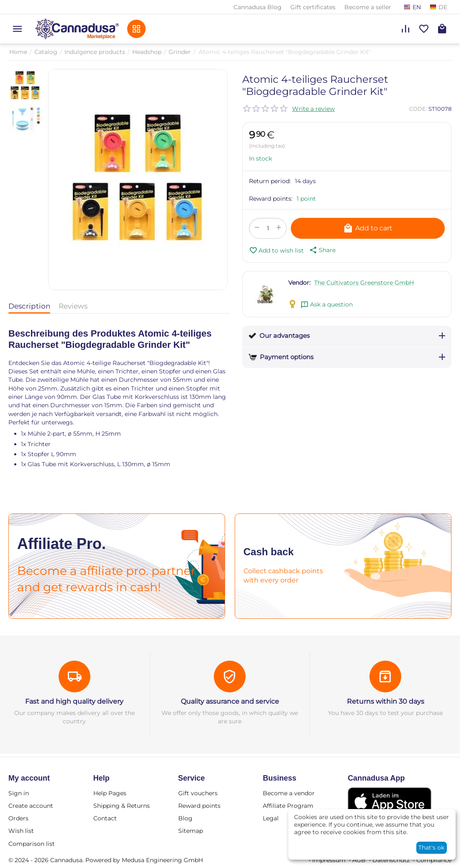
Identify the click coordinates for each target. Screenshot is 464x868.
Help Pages (110, 793)
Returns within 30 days (386, 701)
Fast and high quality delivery (74, 701)
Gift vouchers (198, 793)
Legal (271, 818)
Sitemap (191, 831)
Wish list (21, 831)
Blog (185, 818)
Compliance (434, 860)
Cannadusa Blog (258, 7)
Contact (105, 818)
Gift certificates (313, 7)
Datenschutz (391, 860)
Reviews (73, 306)
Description (29, 306)
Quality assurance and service (230, 701)
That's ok (431, 848)
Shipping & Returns (122, 806)
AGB (359, 860)
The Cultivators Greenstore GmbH (364, 283)
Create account (31, 806)
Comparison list (32, 844)
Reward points (199, 806)
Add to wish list (276, 250)
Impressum (329, 860)
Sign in (19, 793)
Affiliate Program (288, 806)
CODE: (418, 109)
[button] (322, 250)
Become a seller (368, 7)
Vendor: (299, 283)
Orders (18, 818)
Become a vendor (289, 793)
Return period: (270, 181)
